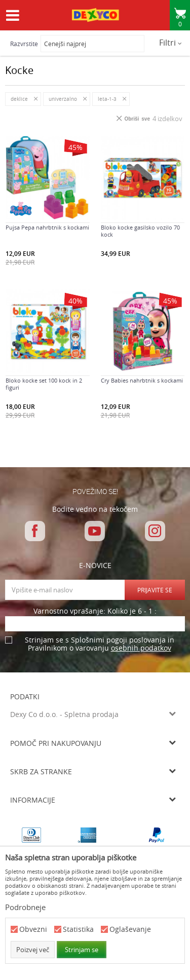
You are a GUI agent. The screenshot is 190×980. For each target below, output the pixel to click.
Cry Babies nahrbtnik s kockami (142, 381)
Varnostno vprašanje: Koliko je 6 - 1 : (95, 611)
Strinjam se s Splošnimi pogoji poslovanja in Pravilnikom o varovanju (100, 644)
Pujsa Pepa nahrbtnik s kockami (47, 228)
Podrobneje (25, 907)
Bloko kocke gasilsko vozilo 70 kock (140, 231)
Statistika (78, 930)
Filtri (170, 43)
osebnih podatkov (141, 648)
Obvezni (33, 930)
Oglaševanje (130, 930)
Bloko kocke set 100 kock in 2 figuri (44, 384)
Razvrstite (24, 44)
